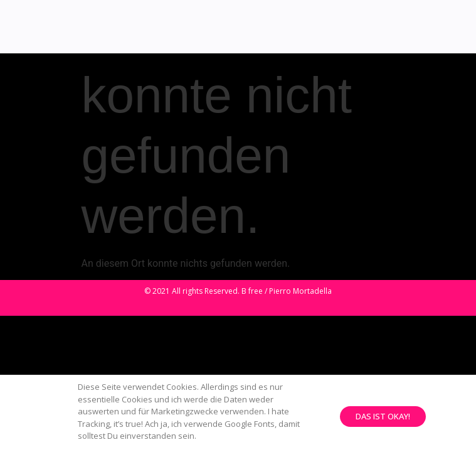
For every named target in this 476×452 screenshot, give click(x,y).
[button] (383, 419)
